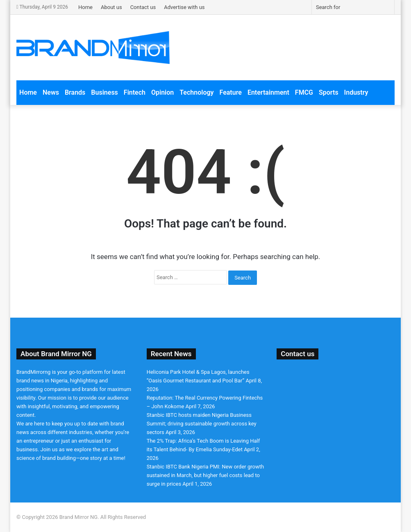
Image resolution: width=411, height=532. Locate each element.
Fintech (135, 92)
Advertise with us (184, 7)
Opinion (162, 92)
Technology (196, 92)
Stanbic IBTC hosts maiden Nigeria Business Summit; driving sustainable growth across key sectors (202, 424)
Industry (356, 92)
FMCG (304, 92)
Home (85, 7)
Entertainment (268, 92)
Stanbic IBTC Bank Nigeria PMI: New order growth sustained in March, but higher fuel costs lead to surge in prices (205, 475)
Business (104, 92)
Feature (231, 92)
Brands (75, 92)
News (51, 92)
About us (111, 7)
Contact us (143, 7)
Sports (329, 92)
